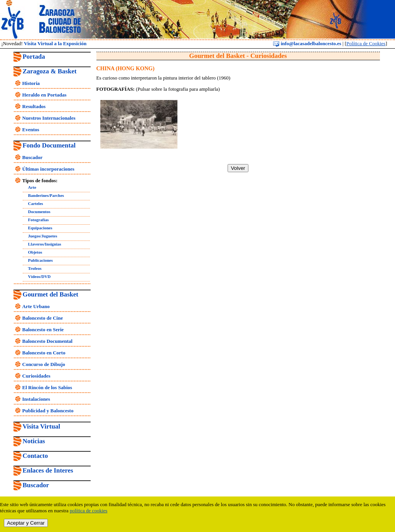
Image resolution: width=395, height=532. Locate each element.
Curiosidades (36, 376)
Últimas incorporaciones (48, 169)
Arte (32, 187)
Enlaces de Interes (48, 470)
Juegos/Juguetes (43, 236)
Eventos (31, 130)
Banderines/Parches (46, 195)
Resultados (34, 106)
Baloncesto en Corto (44, 353)
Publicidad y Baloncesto (48, 411)
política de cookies (89, 511)
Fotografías (39, 220)
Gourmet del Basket (51, 294)
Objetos (35, 252)
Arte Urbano (36, 306)
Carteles (36, 203)
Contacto (35, 456)
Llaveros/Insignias (45, 244)
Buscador (33, 157)
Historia (31, 83)
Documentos (39, 212)
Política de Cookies (366, 43)
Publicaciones (41, 260)
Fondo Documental (49, 145)
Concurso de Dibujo (44, 364)
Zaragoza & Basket (50, 71)
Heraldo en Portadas (45, 95)
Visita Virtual (41, 426)
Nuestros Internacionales (49, 118)
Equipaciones (40, 228)
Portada (34, 57)
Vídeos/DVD (40, 276)
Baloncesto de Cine (43, 318)
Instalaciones (36, 399)
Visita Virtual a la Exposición (55, 43)
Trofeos (35, 268)
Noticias (34, 441)
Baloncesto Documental (47, 341)
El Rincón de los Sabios (47, 387)
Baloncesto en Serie (43, 330)
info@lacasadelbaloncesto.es (307, 43)
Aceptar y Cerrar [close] (26, 523)
